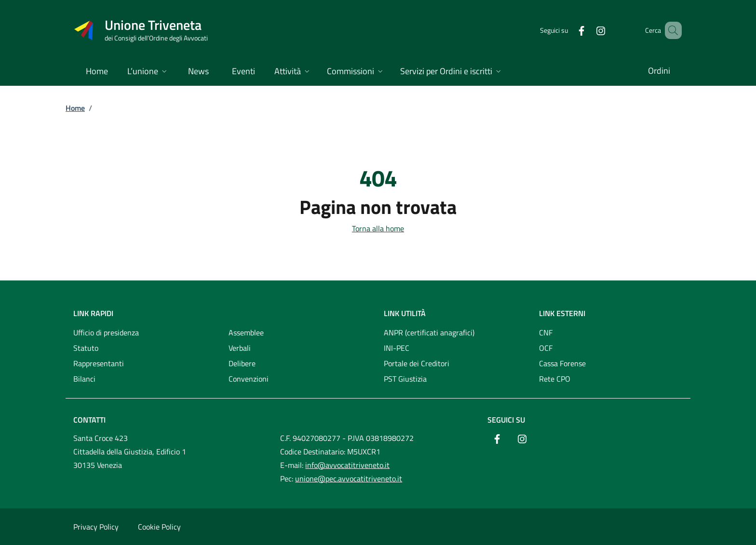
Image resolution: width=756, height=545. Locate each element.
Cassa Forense (562, 363)
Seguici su (506, 420)
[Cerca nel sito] (670, 30)
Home (75, 108)
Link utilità (405, 313)
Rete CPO (555, 379)
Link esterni (562, 313)
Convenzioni (249, 379)
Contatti (89, 420)
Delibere (242, 363)
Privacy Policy (96, 527)
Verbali (240, 348)
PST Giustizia (405, 379)
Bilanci (84, 379)
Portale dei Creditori (417, 363)
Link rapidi (93, 313)
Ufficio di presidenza (106, 332)
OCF (546, 348)
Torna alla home (378, 228)
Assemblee (246, 332)
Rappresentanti (99, 363)
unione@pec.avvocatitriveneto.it (349, 479)
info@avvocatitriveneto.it (347, 465)
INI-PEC (397, 348)
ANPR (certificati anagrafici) (429, 332)
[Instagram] (587, 30)
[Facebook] (567, 30)
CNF (546, 332)
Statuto (86, 348)
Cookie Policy (159, 527)
